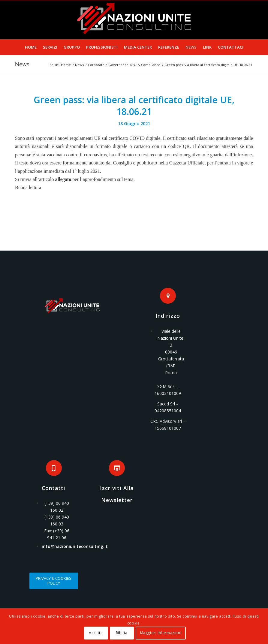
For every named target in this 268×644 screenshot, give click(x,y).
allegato (63, 179)
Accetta (96, 633)
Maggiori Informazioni (161, 633)
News (22, 64)
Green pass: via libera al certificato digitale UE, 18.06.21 (134, 106)
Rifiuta (122, 633)
